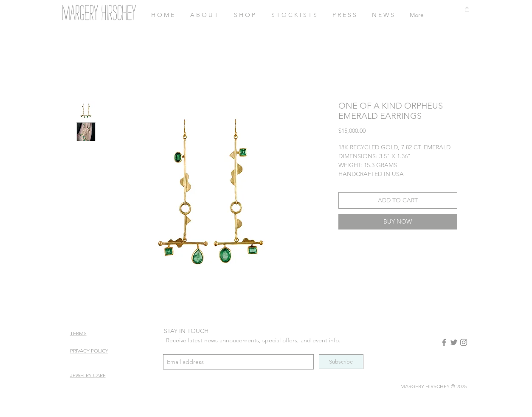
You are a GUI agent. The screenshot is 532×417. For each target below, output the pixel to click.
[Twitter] (454, 342)
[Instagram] (464, 342)
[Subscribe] (341, 362)
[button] (467, 9)
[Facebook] (444, 342)
